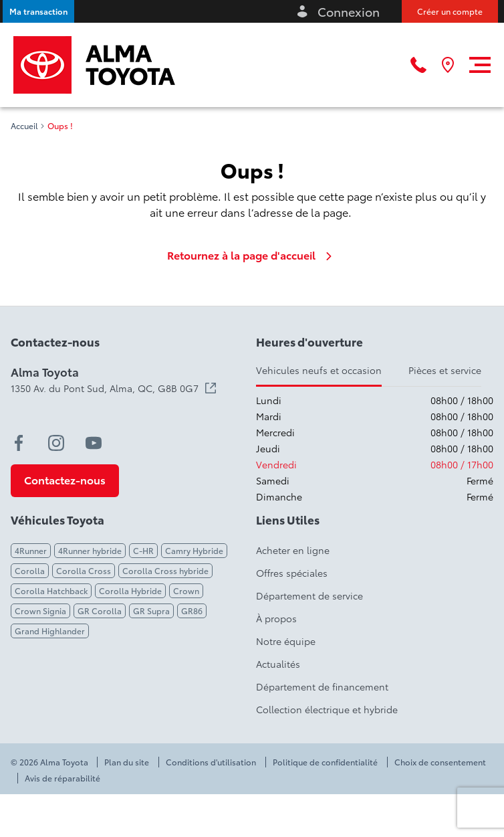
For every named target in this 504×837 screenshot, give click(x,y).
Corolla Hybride (130, 590)
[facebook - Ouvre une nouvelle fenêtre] (19, 443)
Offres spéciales (292, 573)
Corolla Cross (84, 570)
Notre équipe (286, 641)
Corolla (30, 570)
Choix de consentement (440, 762)
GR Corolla (100, 611)
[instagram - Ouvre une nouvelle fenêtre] (56, 443)
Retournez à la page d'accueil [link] (252, 255)
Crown (186, 590)
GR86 (192, 611)
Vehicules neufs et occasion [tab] (319, 370)
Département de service (309, 595)
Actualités (278, 664)
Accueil (24, 126)
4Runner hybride (90, 550)
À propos (276, 618)
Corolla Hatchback (51, 590)
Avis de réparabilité (62, 778)
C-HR (143, 550)
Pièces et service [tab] (445, 370)
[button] (38, 11)
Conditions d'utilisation (211, 762)
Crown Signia (40, 611)
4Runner (31, 550)
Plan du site (127, 762)
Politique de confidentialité (325, 762)
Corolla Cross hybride (165, 570)
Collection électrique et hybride (327, 709)
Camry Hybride (194, 550)
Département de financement (322, 686)
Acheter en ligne (293, 550)
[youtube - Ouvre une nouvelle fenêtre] (94, 443)
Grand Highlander (50, 631)
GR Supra (151, 611)
